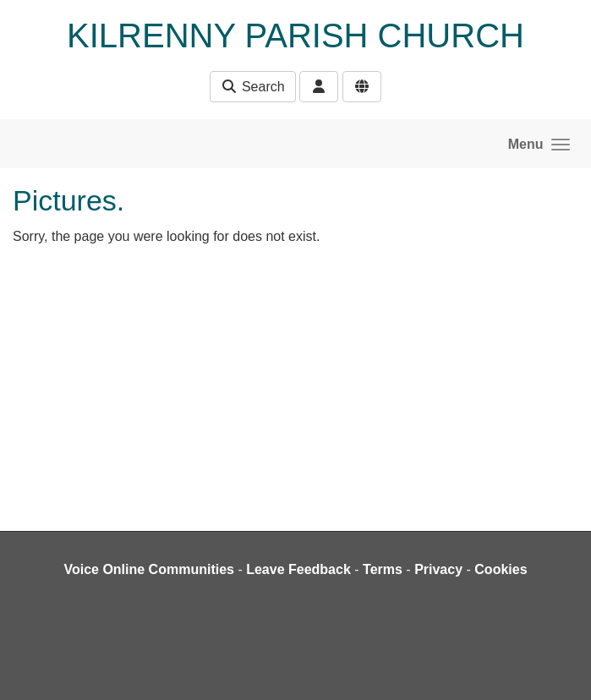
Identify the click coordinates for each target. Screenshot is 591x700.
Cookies (501, 569)
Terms (383, 569)
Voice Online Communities (149, 569)
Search (252, 87)
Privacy (438, 569)
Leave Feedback (298, 569)
